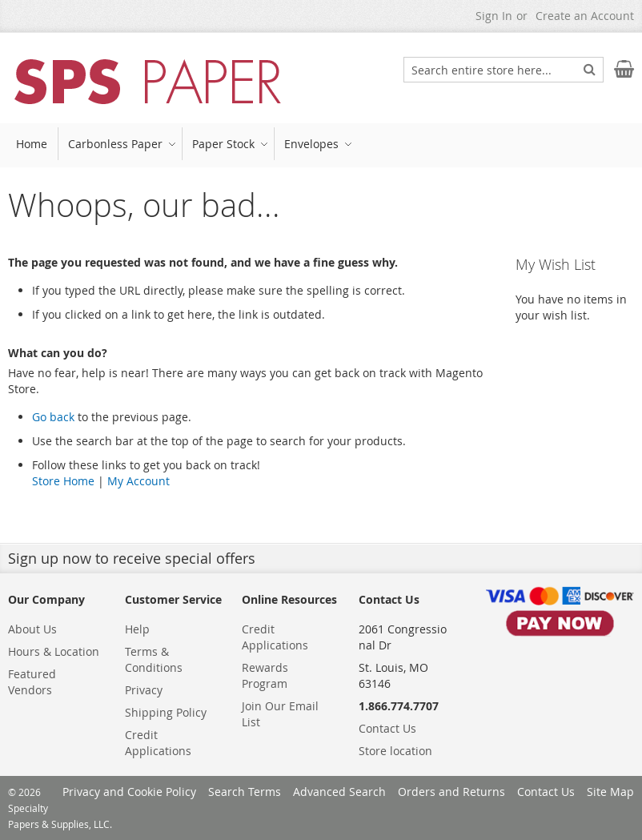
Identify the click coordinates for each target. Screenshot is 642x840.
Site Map (610, 792)
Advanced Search (339, 792)
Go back (53, 417)
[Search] (590, 69)
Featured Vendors (32, 682)
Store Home (63, 481)
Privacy (144, 690)
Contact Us (387, 728)
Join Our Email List (280, 714)
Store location (395, 751)
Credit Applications (158, 743)
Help (137, 629)
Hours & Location (54, 651)
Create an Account (585, 16)
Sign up (33, 558)
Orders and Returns (451, 792)
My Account (138, 481)
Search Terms (245, 792)
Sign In (494, 16)
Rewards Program (265, 675)
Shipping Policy (166, 712)
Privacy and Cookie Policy (129, 792)
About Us (32, 629)
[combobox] (504, 70)
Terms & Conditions (154, 659)
